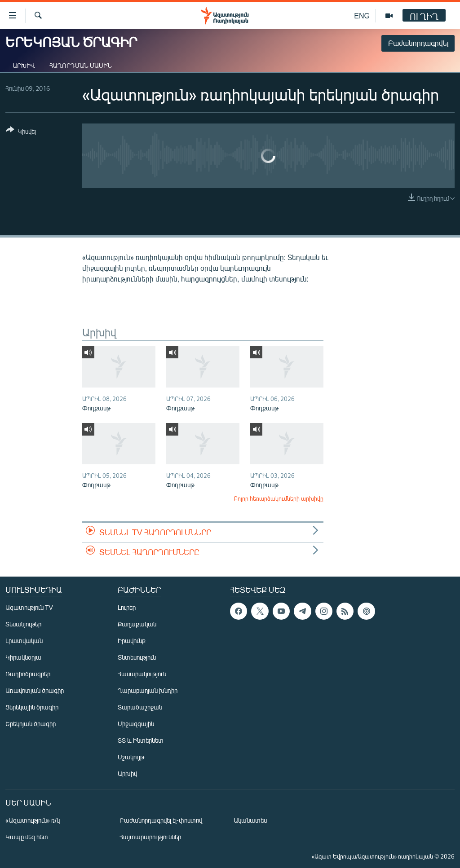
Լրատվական (24, 641)
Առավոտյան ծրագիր (35, 690)
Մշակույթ (131, 757)
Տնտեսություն (137, 657)
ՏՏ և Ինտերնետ (141, 740)
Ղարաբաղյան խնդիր (148, 690)
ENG (362, 15)
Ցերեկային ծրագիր (32, 707)
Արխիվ (24, 65)
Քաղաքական (137, 624)
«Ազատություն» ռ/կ (33, 820)
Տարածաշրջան (140, 707)
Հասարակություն (142, 674)
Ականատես (250, 820)
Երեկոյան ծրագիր (31, 724)
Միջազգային (136, 724)
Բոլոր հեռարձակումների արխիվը (279, 498)
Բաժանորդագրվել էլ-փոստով (161, 820)
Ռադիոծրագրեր (28, 674)
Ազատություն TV (29, 607)
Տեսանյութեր (23, 624)
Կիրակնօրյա (23, 657)
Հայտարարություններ (150, 837)
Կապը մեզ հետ (27, 837)
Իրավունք (132, 641)
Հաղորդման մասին (81, 65)
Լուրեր (127, 607)
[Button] (21, 132)
